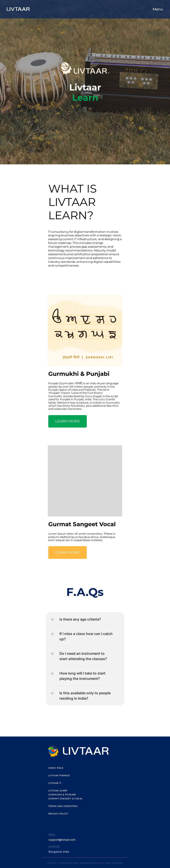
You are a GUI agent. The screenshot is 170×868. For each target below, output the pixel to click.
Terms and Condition (63, 806)
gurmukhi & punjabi (62, 795)
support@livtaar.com (62, 840)
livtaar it (55, 783)
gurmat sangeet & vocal (66, 799)
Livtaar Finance (59, 775)
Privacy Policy (58, 814)
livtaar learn (58, 791)
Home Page (56, 768)
